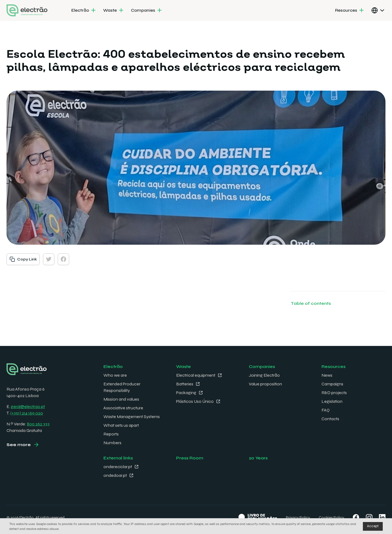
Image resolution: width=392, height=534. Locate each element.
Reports (111, 434)
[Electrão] (84, 11)
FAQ (326, 410)
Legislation (332, 401)
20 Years (258, 458)
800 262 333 (38, 424)
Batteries (185, 384)
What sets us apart (121, 425)
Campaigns (332, 384)
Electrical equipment (196, 375)
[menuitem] (84, 11)
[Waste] (114, 11)
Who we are (115, 375)
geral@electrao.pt (28, 406)
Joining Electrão (264, 375)
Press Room (190, 458)
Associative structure (123, 408)
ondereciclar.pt (118, 467)
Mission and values (121, 399)
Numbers (112, 443)
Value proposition (265, 384)
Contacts (330, 419)
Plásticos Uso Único (195, 401)
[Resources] (350, 11)
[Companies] (147, 11)
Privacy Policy (298, 518)
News (327, 375)
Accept (373, 526)
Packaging (186, 393)
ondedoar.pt (115, 475)
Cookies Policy (331, 518)
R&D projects (334, 393)
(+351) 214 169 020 (27, 413)
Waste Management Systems (132, 417)
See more (19, 445)
